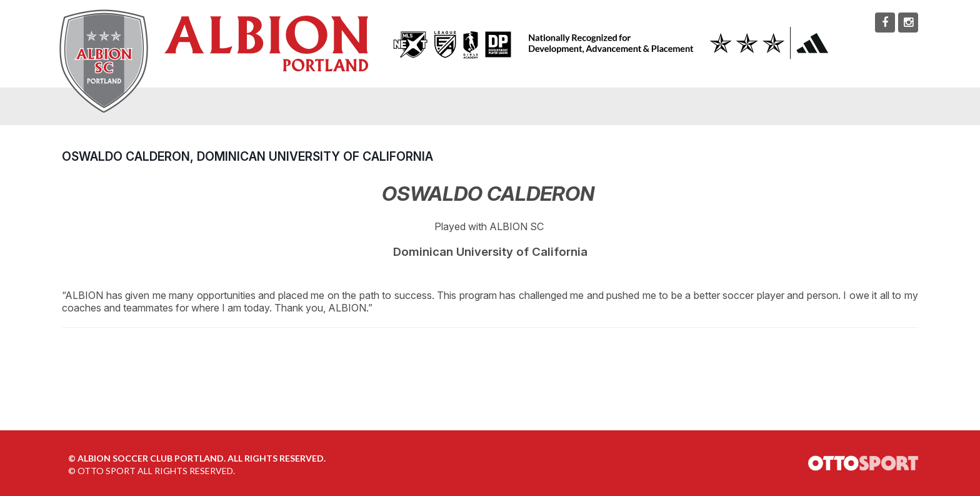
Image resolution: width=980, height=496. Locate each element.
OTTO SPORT (107, 471)
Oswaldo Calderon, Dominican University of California (247, 156)
